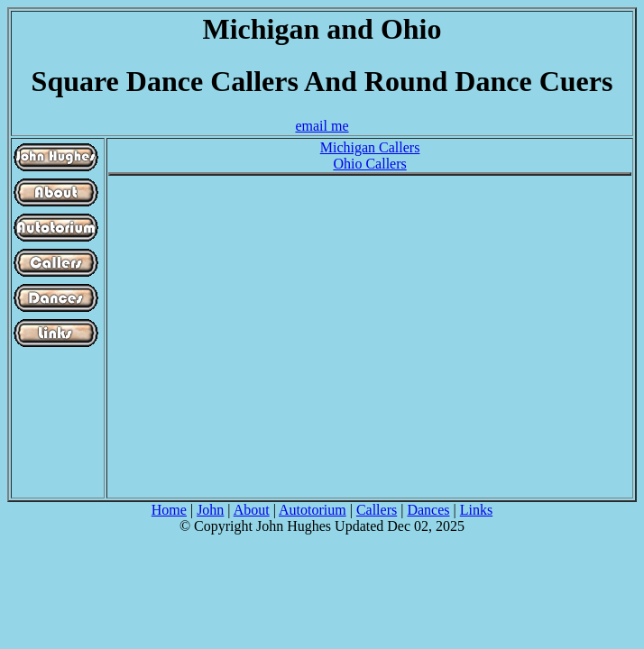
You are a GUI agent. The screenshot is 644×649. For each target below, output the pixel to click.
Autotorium (313, 510)
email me (322, 126)
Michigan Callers (370, 147)
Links (476, 510)
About (252, 510)
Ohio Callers (369, 164)
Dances (428, 510)
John (210, 510)
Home (169, 510)
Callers (377, 510)
